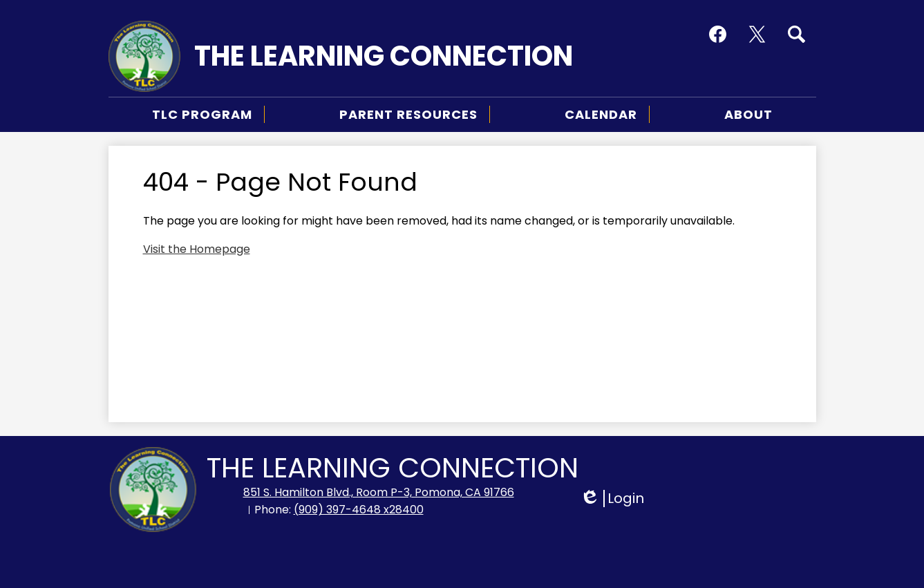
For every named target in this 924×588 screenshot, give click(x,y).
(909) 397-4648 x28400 (359, 510)
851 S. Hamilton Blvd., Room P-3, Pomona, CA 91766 (379, 492)
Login (612, 499)
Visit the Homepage (197, 249)
